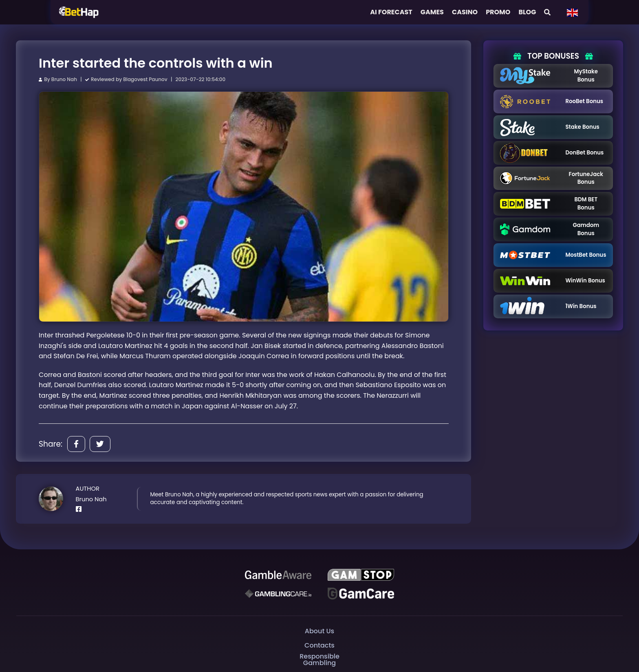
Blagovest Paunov (145, 79)
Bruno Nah (64, 79)
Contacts (319, 645)
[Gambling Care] (278, 593)
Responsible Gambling (319, 660)
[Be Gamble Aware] (278, 575)
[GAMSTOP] (361, 575)
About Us (319, 631)
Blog (527, 12)
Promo (498, 12)
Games (432, 12)
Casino (465, 12)
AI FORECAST (391, 12)
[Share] (76, 444)
